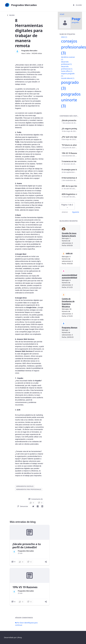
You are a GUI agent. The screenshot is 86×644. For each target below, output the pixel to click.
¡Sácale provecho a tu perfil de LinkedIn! (27, 546)
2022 (64, 37)
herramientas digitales (25, 486)
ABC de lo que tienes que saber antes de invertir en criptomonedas (69, 186)
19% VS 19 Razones (25, 587)
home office (67, 71)
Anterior (65, 212)
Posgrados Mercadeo (29, 51)
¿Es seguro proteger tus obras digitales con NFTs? (69, 129)
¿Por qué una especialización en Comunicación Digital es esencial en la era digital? (69, 137)
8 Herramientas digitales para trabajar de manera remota (69, 178)
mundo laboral (68, 78)
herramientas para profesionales (29, 489)
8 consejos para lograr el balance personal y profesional (69, 170)
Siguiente (76, 212)
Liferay (19, 637)
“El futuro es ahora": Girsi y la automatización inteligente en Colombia (69, 145)
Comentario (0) (36, 499)
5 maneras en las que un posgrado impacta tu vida (69, 161)
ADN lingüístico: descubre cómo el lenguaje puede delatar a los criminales (69, 194)
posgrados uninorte (71, 100)
